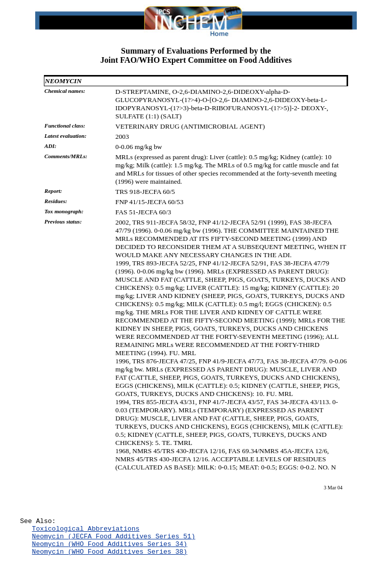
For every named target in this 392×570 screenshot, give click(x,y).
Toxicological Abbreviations (86, 531)
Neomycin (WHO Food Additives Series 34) (110, 550)
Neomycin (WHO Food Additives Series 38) (110, 559)
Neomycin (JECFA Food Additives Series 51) (114, 540)
